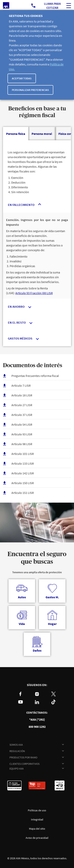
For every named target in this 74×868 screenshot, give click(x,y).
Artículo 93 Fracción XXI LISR (34, 293)
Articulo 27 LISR (22, 405)
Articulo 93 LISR (22, 434)
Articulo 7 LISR (21, 385)
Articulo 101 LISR (23, 454)
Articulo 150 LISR (23, 483)
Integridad (37, 819)
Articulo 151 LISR (23, 493)
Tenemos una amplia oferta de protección (37, 572)
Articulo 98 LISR (22, 444)
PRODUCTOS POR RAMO (23, 757)
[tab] (16, 134)
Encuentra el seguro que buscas (37, 558)
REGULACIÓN (17, 751)
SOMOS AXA (16, 745)
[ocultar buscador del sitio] (69, 6)
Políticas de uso (37, 810)
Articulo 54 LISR (22, 424)
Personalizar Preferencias (30, 90)
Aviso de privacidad (37, 838)
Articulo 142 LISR (23, 473)
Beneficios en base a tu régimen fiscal (37, 112)
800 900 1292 (37, 727)
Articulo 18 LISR (22, 395)
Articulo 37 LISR (22, 415)
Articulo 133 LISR (23, 463)
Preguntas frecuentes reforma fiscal (35, 376)
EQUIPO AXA (17, 769)
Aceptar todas (22, 78)
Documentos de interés (33, 366)
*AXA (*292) (37, 720)
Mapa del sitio (37, 829)
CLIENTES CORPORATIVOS (24, 764)
